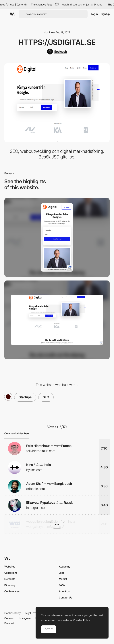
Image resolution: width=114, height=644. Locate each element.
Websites (10, 567)
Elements (10, 579)
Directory (10, 585)
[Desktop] (57, 320)
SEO (46, 397)
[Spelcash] (57, 52)
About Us (64, 591)
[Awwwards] (13, 14)
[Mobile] (57, 237)
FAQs (62, 585)
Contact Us (65, 597)
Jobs (62, 573)
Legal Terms (32, 613)
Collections (11, 573)
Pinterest (9, 623)
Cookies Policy (12, 613)
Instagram (25, 618)
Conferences (12, 591)
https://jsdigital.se (57, 42)
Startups (25, 397)
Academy (65, 567)
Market (63, 579)
